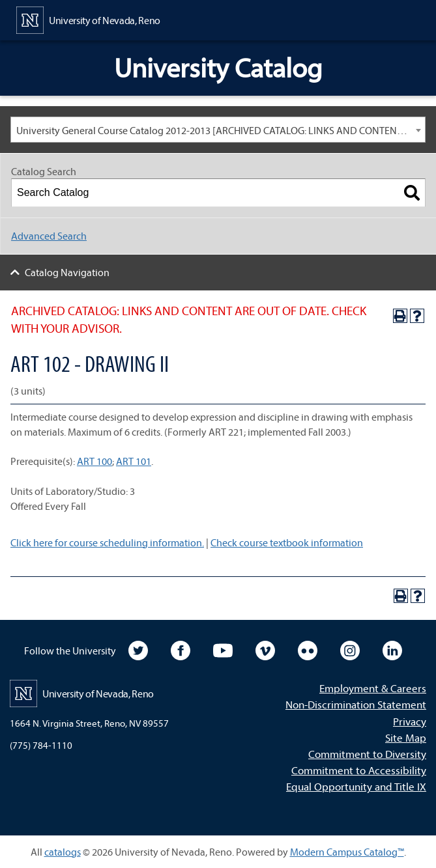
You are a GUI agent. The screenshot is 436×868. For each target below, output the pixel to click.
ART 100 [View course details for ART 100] (94, 461)
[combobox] (218, 130)
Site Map (406, 737)
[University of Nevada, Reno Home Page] (88, 19)
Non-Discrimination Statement (356, 704)
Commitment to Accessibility (359, 770)
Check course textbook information (287, 542)
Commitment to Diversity (367, 754)
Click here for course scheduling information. (107, 542)
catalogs (63, 852)
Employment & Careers (373, 688)
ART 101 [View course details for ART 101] (134, 461)
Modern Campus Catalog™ (347, 852)
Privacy (410, 721)
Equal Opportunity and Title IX (356, 786)
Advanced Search (49, 236)
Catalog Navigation (67, 272)
